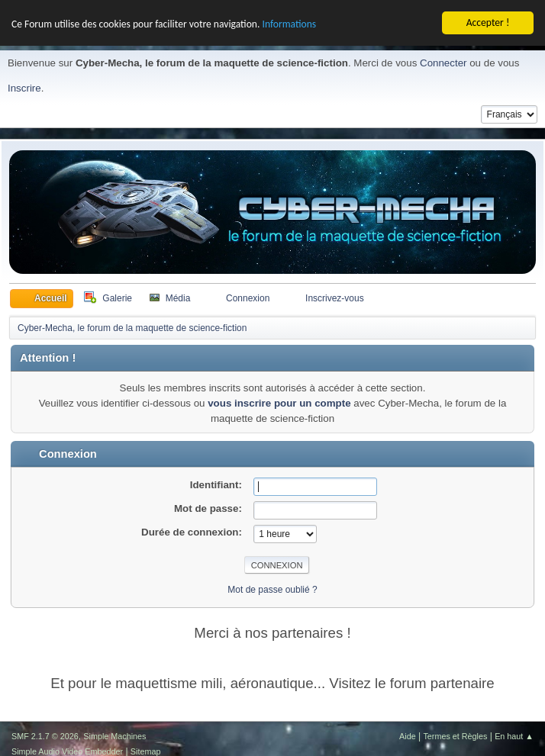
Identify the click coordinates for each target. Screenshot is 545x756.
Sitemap (146, 751)
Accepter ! (488, 22)
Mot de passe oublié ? (272, 589)
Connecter (443, 62)
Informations (289, 23)
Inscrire (24, 88)
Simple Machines (114, 735)
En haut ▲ (514, 735)
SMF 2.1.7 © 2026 (45, 735)
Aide (408, 735)
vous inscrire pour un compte (279, 402)
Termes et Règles (455, 735)
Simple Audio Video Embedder (67, 751)
